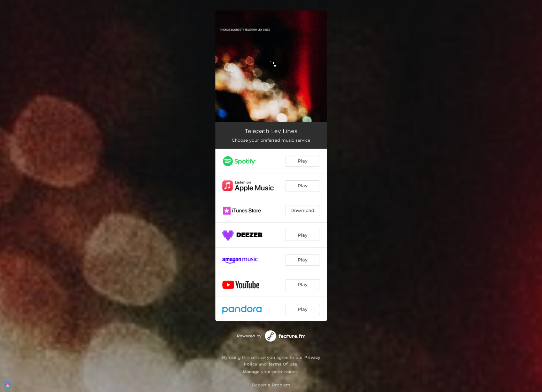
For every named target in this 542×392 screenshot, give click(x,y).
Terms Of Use (283, 364)
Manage (251, 372)
